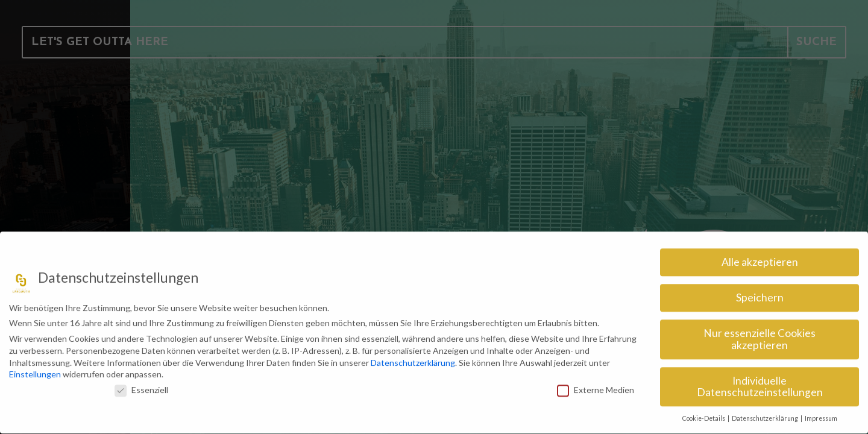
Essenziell (141, 385)
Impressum (821, 414)
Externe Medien (596, 385)
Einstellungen (35, 370)
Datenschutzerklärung (413, 358)
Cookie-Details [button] (704, 414)
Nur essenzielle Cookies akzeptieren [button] (759, 335)
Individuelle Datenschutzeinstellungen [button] (760, 382)
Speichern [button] (760, 293)
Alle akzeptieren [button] (760, 258)
